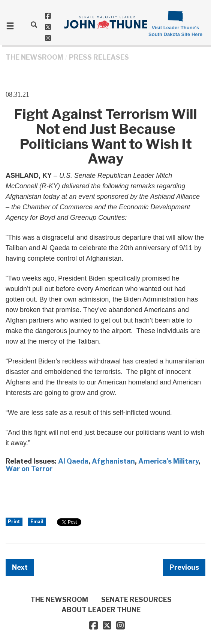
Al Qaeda (73, 461)
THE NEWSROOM (34, 57)
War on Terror (29, 469)
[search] (34, 24)
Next (20, 567)
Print (14, 522)
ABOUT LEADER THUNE (101, 610)
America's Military (168, 461)
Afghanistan (113, 461)
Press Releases (99, 57)
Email (37, 522)
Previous (184, 567)
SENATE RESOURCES (136, 600)
